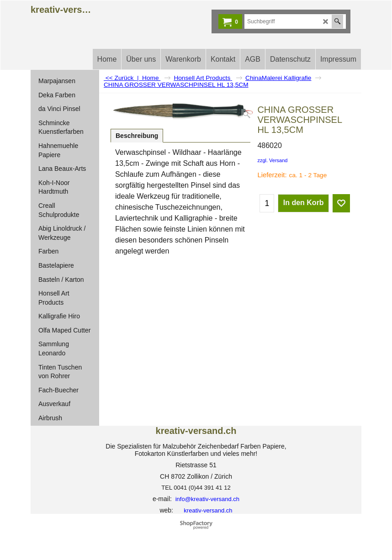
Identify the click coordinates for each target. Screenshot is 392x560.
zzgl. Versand (272, 160)
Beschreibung (137, 136)
